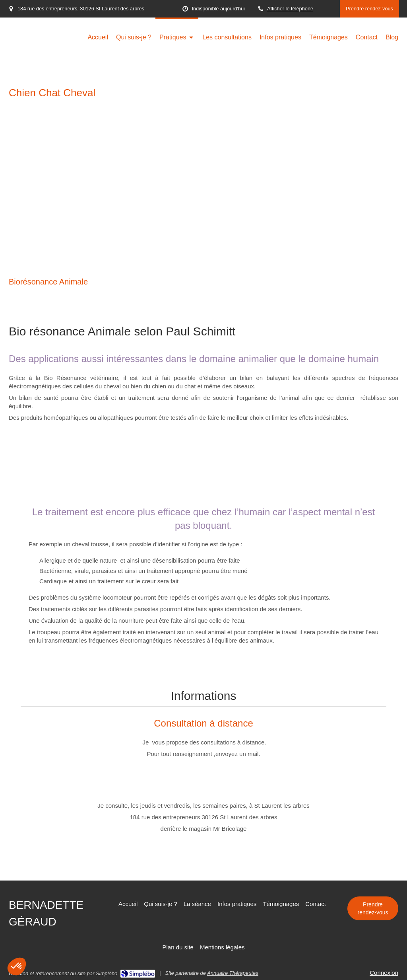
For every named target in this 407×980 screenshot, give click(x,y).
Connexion (384, 973)
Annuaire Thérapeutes (233, 973)
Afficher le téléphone (290, 9)
